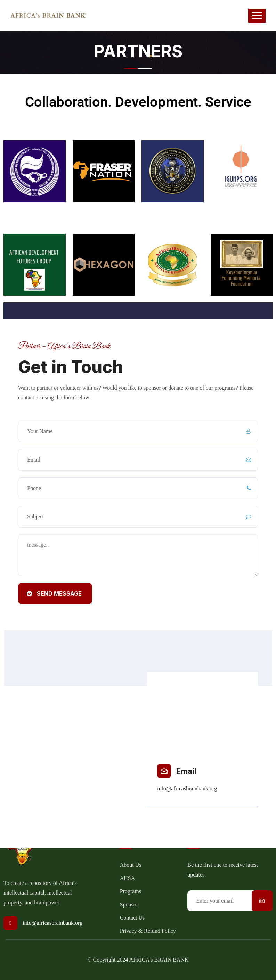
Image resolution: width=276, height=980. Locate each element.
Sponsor (129, 904)
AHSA (128, 878)
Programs (131, 891)
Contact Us (132, 918)
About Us (131, 865)
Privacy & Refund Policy (148, 931)
